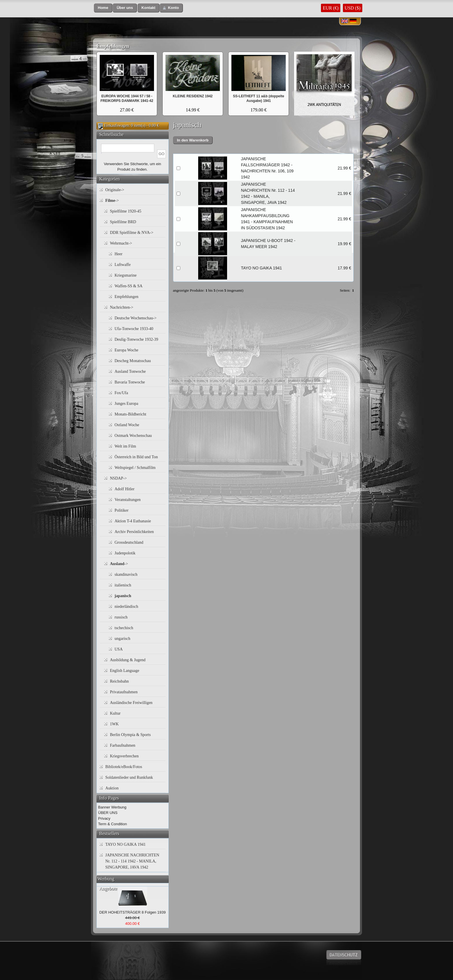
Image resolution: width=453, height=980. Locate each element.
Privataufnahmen (124, 692)
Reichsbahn (119, 681)
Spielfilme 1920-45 (126, 211)
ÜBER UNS (108, 813)
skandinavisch (126, 574)
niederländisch (127, 607)
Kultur (115, 713)
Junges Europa (127, 404)
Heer (119, 254)
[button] (103, 8)
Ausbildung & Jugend (128, 660)
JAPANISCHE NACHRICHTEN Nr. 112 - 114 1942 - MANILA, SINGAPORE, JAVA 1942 (132, 861)
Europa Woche (127, 350)
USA (119, 649)
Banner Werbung (112, 807)
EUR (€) (331, 8)
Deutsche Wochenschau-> (136, 318)
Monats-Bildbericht (131, 414)
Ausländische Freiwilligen (131, 703)
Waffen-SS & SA (129, 286)
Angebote (108, 889)
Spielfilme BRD (123, 222)
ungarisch (122, 639)
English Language (125, 671)
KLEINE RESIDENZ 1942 (193, 96)
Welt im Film (125, 446)
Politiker (122, 510)
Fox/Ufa (121, 393)
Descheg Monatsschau (133, 361)
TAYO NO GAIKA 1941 (261, 268)
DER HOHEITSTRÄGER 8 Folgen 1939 (133, 912)
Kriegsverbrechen (125, 756)
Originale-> (115, 190)
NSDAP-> (118, 478)
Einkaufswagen (116, 125)
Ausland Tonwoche (130, 371)
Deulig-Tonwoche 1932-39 (137, 339)
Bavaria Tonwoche (130, 382)
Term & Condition (113, 824)
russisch (121, 617)
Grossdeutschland (129, 542)
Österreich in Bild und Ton (136, 457)
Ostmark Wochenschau (133, 436)
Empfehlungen (113, 46)
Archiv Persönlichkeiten (134, 532)
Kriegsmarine (126, 275)
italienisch (123, 585)
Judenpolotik (125, 553)
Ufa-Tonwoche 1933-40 (134, 329)
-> (112, 201)
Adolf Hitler (125, 489)
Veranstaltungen (128, 500)
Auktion (112, 788)
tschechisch (124, 628)
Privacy (104, 818)
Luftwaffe (123, 265)
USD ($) (353, 8)
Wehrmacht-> (121, 243)
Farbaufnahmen (123, 745)
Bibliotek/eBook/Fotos (124, 767)
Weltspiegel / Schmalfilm (135, 468)
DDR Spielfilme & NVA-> (132, 233)
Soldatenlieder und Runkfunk (129, 777)
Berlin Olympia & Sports (130, 735)
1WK (114, 724)
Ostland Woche (127, 425)
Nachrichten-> (122, 307)
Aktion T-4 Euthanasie (133, 521)
